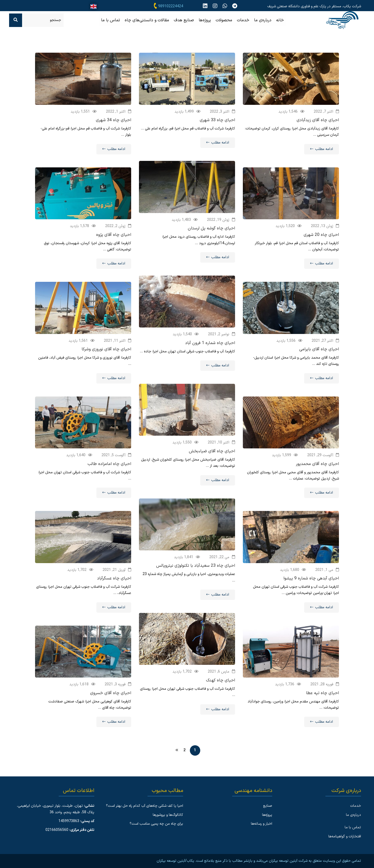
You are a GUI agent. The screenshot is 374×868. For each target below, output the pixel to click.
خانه (280, 20)
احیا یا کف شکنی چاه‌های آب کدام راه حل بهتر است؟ (145, 806)
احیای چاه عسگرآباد (114, 585)
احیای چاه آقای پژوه (114, 241)
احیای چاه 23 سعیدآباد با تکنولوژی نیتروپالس (196, 572)
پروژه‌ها (205, 20)
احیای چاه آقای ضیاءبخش (212, 458)
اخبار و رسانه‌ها (262, 824)
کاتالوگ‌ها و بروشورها (168, 815)
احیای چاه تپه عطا (322, 700)
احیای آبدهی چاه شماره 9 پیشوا (311, 585)
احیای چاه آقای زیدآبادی (318, 120)
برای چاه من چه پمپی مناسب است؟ (156, 824)
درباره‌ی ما (263, 20)
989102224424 (171, 6)
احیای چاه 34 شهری (113, 120)
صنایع (268, 806)
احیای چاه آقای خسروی (111, 700)
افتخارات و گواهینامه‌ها (345, 836)
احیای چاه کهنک (221, 687)
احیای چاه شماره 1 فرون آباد (210, 350)
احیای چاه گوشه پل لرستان (211, 235)
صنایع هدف (184, 20)
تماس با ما (111, 20)
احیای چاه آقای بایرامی (319, 356)
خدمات (243, 20)
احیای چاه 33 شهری (217, 120)
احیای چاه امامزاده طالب (109, 470)
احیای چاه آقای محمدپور (317, 470)
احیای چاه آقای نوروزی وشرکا (106, 356)
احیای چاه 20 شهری (321, 241)
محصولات (224, 20)
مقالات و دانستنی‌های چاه (147, 20)
